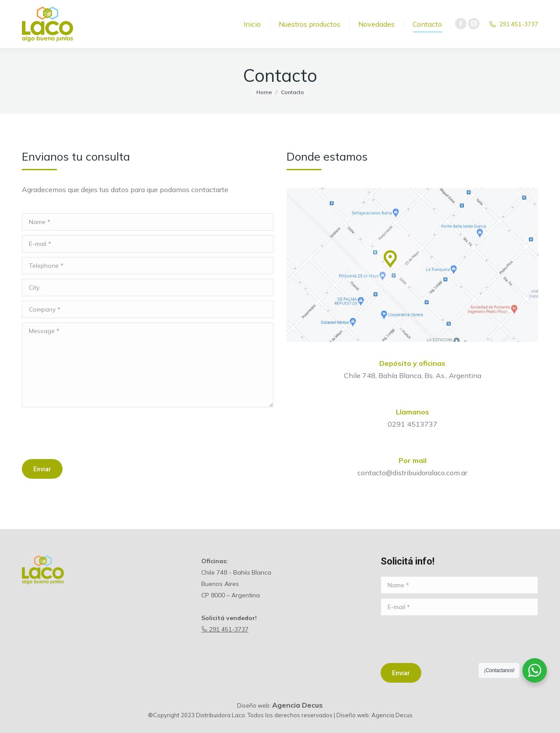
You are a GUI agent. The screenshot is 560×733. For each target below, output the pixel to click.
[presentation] (88, 433)
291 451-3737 (225, 629)
